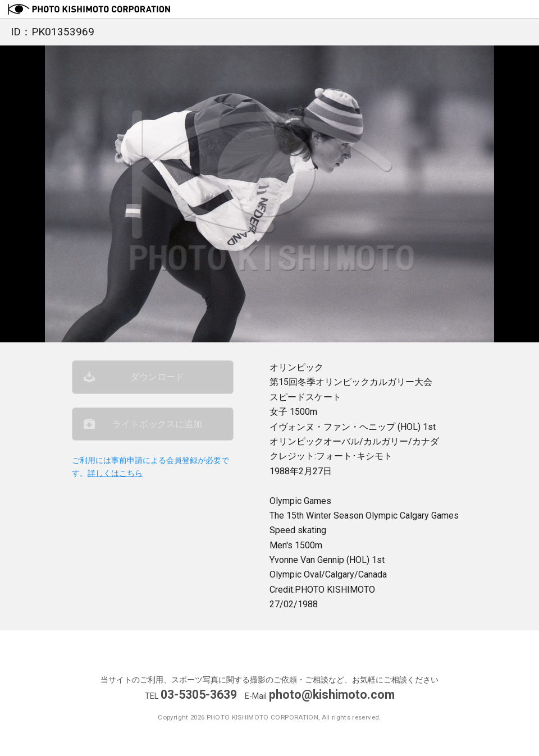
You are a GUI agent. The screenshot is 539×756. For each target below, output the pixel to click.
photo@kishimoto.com (332, 695)
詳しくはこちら (115, 473)
